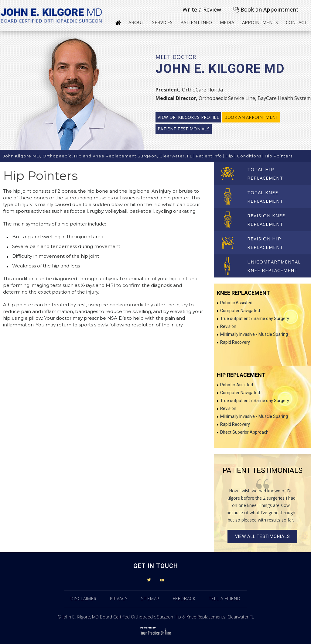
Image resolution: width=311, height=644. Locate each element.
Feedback (184, 599)
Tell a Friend (225, 599)
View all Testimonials (263, 536)
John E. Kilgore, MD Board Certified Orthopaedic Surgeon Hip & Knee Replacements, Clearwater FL (158, 617)
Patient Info (196, 22)
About (136, 22)
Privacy (119, 599)
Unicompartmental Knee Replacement (274, 266)
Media (227, 22)
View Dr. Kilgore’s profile (188, 117)
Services (162, 22)
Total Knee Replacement (265, 197)
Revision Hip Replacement (265, 243)
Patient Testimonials (184, 129)
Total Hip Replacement (265, 174)
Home (118, 22)
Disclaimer (84, 599)
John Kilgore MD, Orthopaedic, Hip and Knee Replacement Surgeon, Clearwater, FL (98, 156)
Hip (229, 156)
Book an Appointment (270, 9)
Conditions (249, 156)
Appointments (260, 22)
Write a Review (202, 9)
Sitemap (150, 599)
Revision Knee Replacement (266, 220)
